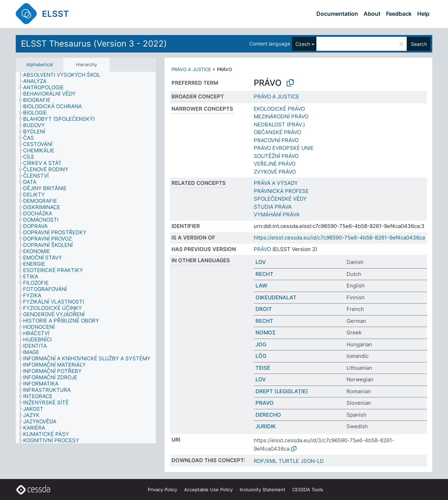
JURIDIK (266, 426)
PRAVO (265, 403)
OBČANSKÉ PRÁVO (277, 132)
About (372, 14)
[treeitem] (65, 75)
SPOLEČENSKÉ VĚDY (280, 199)
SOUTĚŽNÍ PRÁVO (276, 156)
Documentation (337, 14)
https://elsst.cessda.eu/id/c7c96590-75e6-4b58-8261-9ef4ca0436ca (339, 238)
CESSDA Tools (308, 489)
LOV (261, 262)
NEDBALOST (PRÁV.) (279, 124)
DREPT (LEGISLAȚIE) (282, 391)
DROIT (264, 309)
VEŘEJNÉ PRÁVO (275, 164)
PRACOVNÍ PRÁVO (276, 140)
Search (419, 44)
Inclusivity (262, 489)
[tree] (86, 258)
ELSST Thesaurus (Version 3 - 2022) (94, 44)
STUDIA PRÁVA (273, 207)
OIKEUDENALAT (276, 297)
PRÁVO (262, 249)
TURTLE (289, 461)
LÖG (261, 356)
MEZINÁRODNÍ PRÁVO (281, 116)
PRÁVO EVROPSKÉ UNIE (284, 148)
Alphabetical (40, 64)
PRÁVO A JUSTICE (191, 69)
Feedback (399, 14)
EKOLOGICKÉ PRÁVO (279, 109)
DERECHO (268, 415)
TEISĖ (263, 368)
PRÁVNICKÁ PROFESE (281, 191)
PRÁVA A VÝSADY (276, 183)
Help (423, 14)
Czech (303, 44)
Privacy (162, 489)
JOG (261, 344)
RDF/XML (265, 461)
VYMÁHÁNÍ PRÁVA (277, 214)
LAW (261, 286)
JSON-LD (312, 461)
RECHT (264, 274)
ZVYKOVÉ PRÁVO (275, 172)
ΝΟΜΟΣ (266, 332)
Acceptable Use (208, 489)
